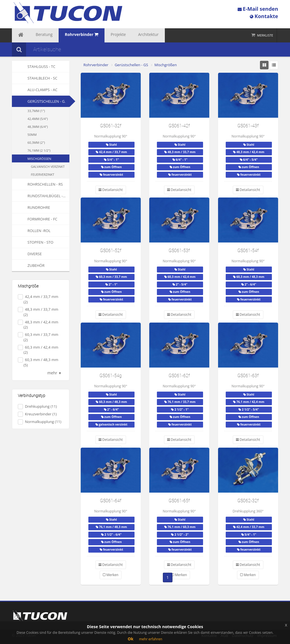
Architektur (127, 35)
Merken (111, 575)
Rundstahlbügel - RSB (41, 196)
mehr (55, 373)
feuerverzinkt (43, 174)
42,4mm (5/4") (38, 119)
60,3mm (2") (36, 142)
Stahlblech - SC (35, 78)
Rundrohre (31, 207)
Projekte (102, 35)
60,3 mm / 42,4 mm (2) (38, 350)
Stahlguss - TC (34, 66)
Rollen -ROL (31, 231)
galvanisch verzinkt (48, 167)
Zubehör (28, 265)
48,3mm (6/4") (38, 127)
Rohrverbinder (96, 65)
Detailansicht (111, 190)
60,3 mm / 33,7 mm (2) (38, 337)
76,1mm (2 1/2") (39, 150)
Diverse (27, 254)
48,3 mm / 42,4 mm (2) (38, 325)
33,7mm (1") (36, 111)
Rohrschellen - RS (37, 184)
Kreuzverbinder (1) (37, 414)
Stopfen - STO (33, 242)
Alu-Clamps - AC (35, 90)
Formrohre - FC (35, 219)
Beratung (38, 35)
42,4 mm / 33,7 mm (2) (38, 299)
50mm (32, 135)
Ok (131, 639)
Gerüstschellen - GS (47, 101)
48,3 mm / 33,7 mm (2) (38, 312)
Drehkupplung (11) (37, 406)
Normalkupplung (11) (40, 422)
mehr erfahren (151, 639)
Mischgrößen (39, 159)
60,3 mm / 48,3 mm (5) (38, 362)
